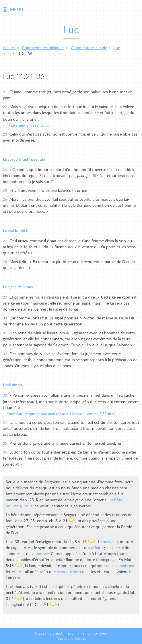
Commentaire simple (89, 48)
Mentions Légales (92, 633)
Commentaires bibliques (43, 48)
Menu (17, 10)
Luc (117, 48)
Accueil (9, 48)
